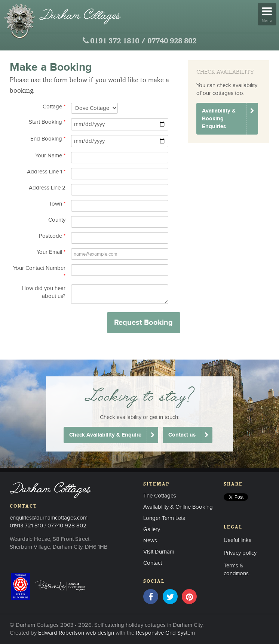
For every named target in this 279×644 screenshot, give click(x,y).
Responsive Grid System (165, 633)
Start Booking (47, 122)
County (57, 220)
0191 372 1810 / (118, 41)
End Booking (48, 139)
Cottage (54, 107)
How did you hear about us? (44, 292)
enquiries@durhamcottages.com (49, 518)
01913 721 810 (26, 526)
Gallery (152, 529)
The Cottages (160, 496)
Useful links (237, 540)
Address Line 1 (46, 172)
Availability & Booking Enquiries (219, 119)
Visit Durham (159, 552)
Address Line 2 (47, 188)
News (150, 541)
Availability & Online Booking (178, 507)
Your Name (50, 156)
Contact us (182, 435)
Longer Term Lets (164, 518)
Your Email (51, 252)
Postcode (52, 236)
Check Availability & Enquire (105, 435)
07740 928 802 (172, 41)
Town (57, 204)
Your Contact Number (39, 272)
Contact (153, 563)
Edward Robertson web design (76, 633)
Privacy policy (240, 553)
